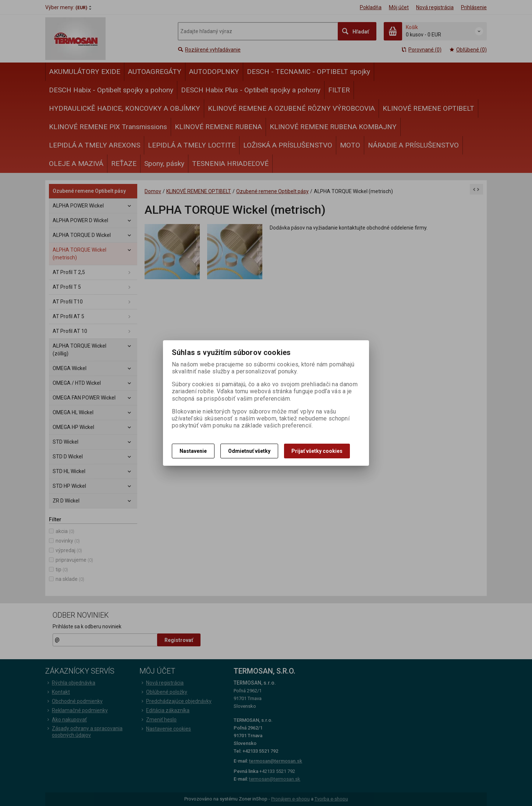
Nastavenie (193, 451)
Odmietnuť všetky (249, 451)
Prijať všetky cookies (317, 451)
